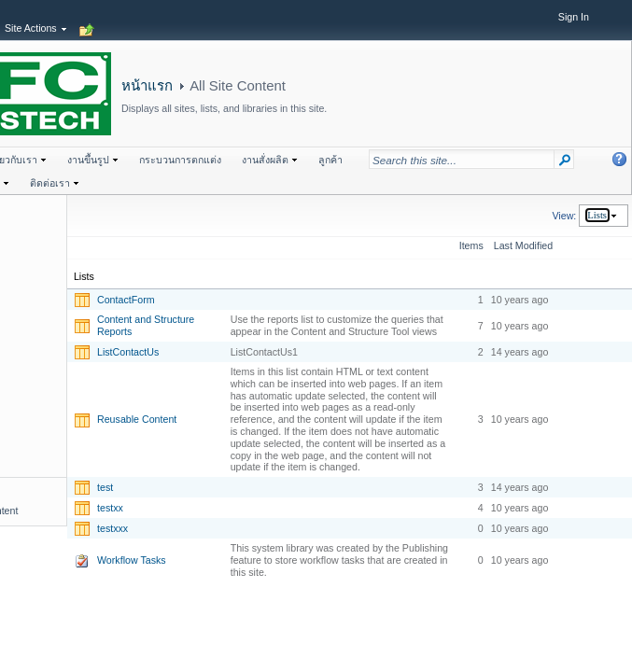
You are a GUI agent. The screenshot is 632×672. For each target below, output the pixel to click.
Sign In (574, 17)
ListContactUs (128, 352)
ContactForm (126, 300)
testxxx (112, 528)
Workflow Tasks (132, 560)
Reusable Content (137, 419)
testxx (110, 508)
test (105, 487)
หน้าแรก (147, 85)
